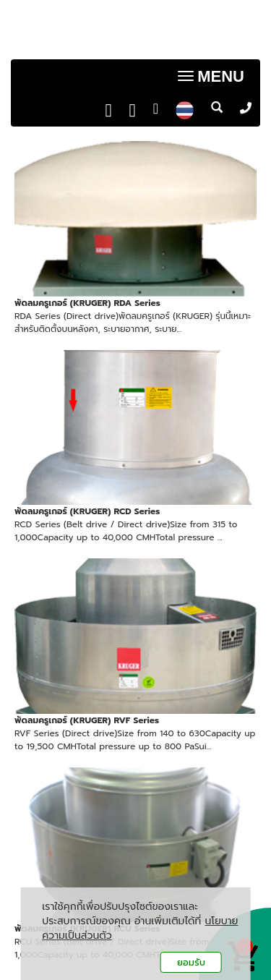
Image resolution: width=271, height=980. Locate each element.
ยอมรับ (191, 962)
